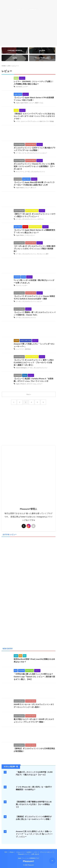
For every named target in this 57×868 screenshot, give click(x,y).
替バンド (34, 188)
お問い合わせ (35, 854)
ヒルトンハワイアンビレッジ (30, 121)
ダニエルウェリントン (34, 153)
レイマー (25, 87)
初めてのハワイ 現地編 (47, 121)
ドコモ (27, 235)
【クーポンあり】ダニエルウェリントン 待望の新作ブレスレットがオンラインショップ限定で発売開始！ (35, 249)
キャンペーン (20, 172)
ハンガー (25, 285)
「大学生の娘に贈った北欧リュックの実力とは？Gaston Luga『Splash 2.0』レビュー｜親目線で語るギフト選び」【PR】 (34, 677)
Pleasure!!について (23, 854)
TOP (6, 852)
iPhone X (23, 384)
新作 (47, 254)
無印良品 (28, 349)
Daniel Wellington (21, 368)
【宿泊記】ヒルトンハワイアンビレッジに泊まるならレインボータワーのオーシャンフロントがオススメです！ (34, 116)
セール (24, 153)
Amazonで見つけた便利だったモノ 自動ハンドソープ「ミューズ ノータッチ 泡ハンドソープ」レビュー (34, 834)
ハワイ (18, 121)
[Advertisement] (28, 134)
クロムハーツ (20, 852)
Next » (29, 394)
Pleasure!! (28, 861)
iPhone (12, 852)
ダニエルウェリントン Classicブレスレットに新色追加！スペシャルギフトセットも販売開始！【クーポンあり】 (34, 166)
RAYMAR (19, 87)
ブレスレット (41, 254)
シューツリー (20, 349)
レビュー (32, 103)
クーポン (19, 153)
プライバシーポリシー (46, 852)
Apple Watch (24, 103)
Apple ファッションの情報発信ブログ (28, 858)
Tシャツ (19, 285)
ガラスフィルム (31, 384)
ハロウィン (40, 219)
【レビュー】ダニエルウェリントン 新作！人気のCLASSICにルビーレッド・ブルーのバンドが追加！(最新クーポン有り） (34, 363)
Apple (18, 103)
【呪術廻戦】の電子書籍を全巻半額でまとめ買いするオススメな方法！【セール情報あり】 (34, 804)
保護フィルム (39, 103)
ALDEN (29, 852)
